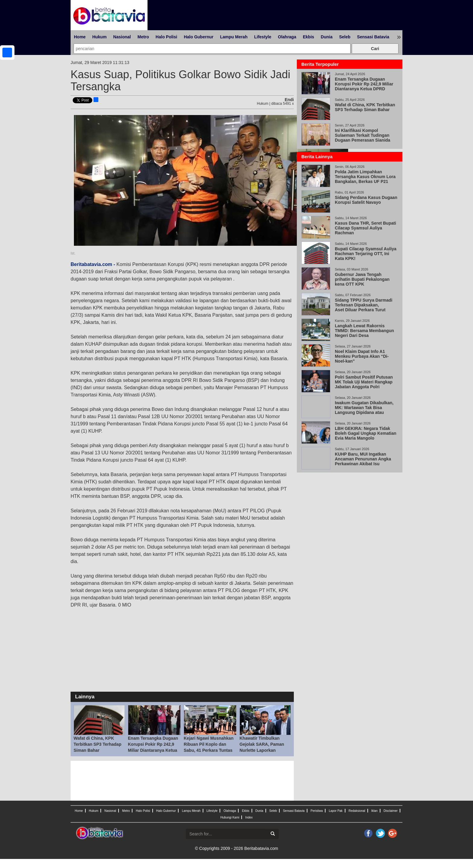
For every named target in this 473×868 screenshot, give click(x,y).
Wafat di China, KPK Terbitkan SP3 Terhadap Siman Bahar (97, 744)
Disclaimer (390, 811)
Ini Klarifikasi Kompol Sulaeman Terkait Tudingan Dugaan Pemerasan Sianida (363, 135)
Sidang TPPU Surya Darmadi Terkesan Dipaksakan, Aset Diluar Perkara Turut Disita (364, 307)
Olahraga (287, 37)
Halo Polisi (167, 37)
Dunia (327, 37)
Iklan (374, 811)
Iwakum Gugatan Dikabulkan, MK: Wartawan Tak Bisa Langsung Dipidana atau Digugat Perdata (364, 410)
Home (80, 37)
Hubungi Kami (230, 817)
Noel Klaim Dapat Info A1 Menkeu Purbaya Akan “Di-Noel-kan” (362, 356)
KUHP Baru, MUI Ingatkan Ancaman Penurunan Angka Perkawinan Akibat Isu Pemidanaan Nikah (363, 461)
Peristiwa (317, 811)
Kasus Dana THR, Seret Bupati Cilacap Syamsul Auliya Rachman (365, 228)
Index (249, 817)
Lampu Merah (234, 37)
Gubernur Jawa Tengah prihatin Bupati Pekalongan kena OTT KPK (362, 279)
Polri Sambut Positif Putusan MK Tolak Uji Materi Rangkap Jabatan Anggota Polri (364, 382)
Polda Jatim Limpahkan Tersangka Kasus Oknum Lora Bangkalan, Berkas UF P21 (365, 177)
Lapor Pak (336, 811)
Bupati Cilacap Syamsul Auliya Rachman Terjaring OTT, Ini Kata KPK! (366, 254)
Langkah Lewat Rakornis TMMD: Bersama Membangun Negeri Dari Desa (364, 331)
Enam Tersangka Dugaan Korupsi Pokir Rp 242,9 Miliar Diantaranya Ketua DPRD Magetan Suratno (364, 86)
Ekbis (308, 37)
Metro (143, 37)
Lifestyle (263, 37)
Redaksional (357, 811)
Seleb (345, 37)
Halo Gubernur (198, 37)
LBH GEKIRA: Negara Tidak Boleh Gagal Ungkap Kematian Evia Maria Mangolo (366, 433)
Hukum (99, 37)
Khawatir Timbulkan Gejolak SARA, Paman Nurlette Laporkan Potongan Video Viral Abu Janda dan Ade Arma (265, 750)
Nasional (122, 37)
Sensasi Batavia (373, 37)
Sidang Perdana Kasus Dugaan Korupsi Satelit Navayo (366, 200)
